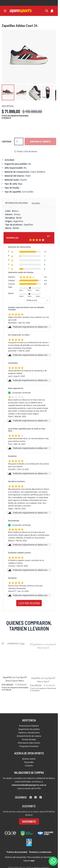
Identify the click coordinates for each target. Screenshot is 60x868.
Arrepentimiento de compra (29, 737)
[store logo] (21, 11)
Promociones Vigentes (29, 727)
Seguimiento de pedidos (29, 730)
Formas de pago (29, 740)
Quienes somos (29, 760)
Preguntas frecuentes (29, 747)
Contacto (29, 767)
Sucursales (29, 764)
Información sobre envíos (29, 744)
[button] (8, 92)
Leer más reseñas (29, 603)
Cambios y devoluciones (29, 734)
